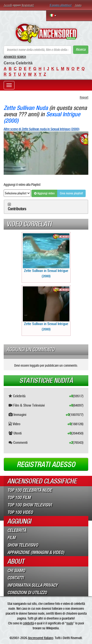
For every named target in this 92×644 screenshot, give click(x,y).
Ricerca (81, 50)
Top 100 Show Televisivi (30, 505)
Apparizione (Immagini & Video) (36, 552)
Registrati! (28, 5)
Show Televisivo (23, 545)
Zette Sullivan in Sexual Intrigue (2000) (46, 256)
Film (11, 538)
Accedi (8, 5)
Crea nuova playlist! (71, 193)
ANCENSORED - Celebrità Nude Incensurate (46, 33)
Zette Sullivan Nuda (26, 108)
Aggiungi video (44, 193)
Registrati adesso (46, 465)
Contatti (15, 578)
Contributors (17, 209)
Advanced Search (15, 57)
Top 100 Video (20, 512)
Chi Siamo (16, 571)
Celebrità (17, 530)
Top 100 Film (19, 498)
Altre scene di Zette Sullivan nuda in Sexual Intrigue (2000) (42, 129)
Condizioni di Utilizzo (27, 593)
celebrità (28, 623)
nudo (70, 623)
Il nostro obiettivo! (61, 5)
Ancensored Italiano (41, 638)
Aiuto (78, 5)
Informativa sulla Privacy (33, 585)
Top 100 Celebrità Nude (30, 490)
